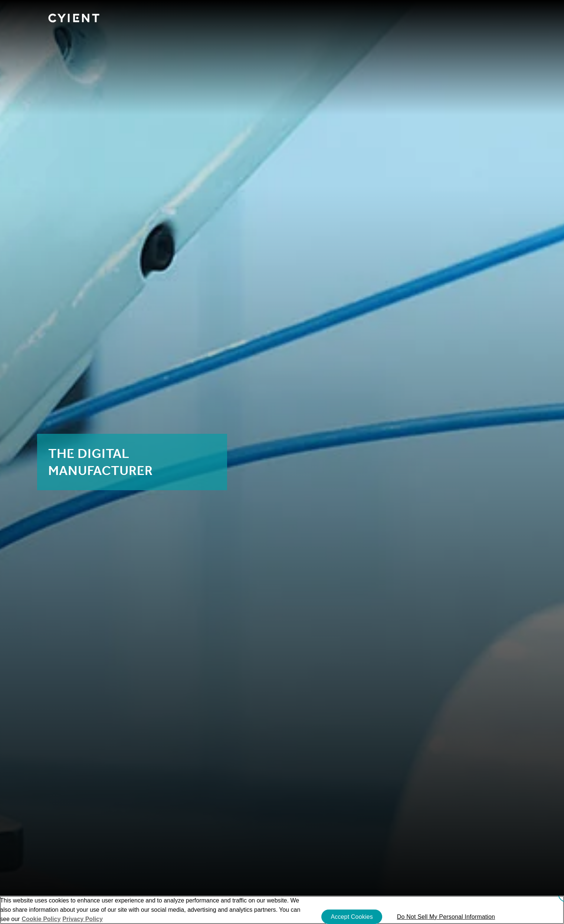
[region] (282, 910)
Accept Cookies (352, 917)
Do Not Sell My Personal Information (446, 917)
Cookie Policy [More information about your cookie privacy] (41, 919)
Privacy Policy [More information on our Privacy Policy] (83, 919)
